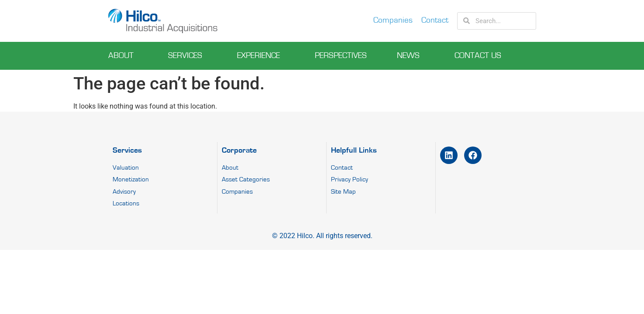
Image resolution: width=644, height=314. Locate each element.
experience (261, 56)
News (410, 56)
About (123, 56)
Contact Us (480, 56)
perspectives (341, 56)
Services (187, 56)
